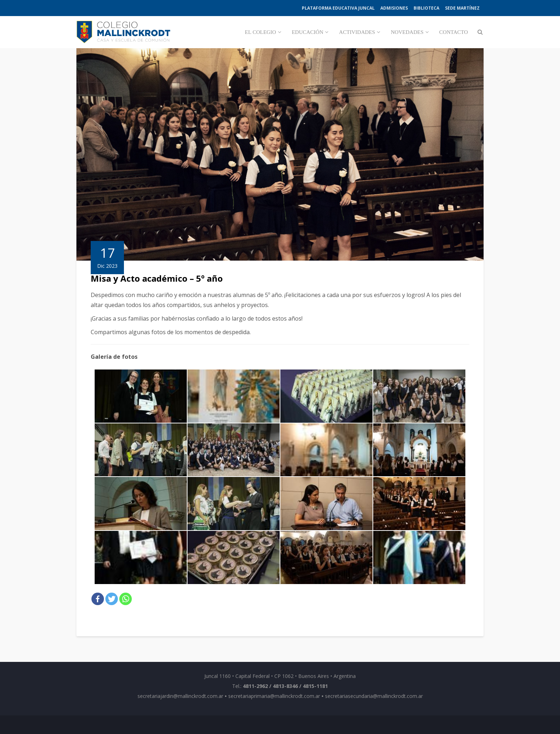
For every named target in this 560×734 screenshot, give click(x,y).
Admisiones (394, 8)
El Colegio (261, 32)
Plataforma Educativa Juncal (338, 8)
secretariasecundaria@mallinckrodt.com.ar (374, 696)
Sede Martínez (462, 8)
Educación (307, 32)
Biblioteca (426, 8)
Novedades (407, 32)
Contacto (454, 32)
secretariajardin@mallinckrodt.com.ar (180, 696)
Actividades (357, 32)
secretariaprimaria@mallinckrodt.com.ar (274, 696)
